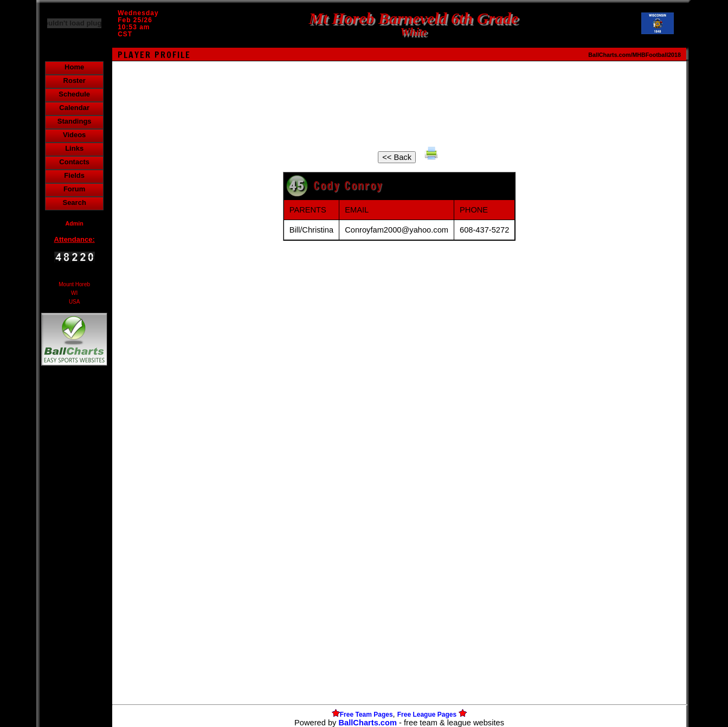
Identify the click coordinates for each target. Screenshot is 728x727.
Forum (74, 189)
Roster (75, 81)
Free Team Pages (366, 715)
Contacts (74, 162)
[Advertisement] (74, 555)
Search (74, 202)
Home (74, 67)
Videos (74, 135)
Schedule (74, 94)
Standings (75, 121)
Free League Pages (427, 715)
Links (74, 148)
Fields (74, 175)
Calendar (74, 108)
